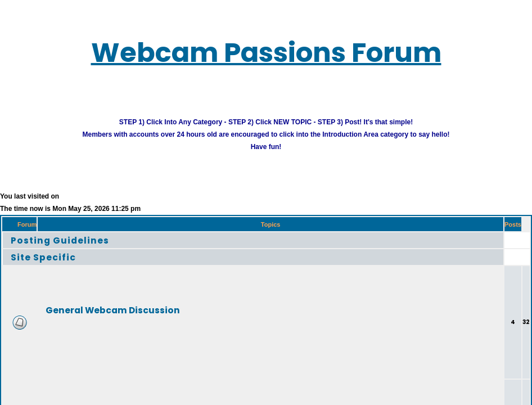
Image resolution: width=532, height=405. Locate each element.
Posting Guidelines (60, 240)
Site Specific (43, 257)
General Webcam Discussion (113, 310)
